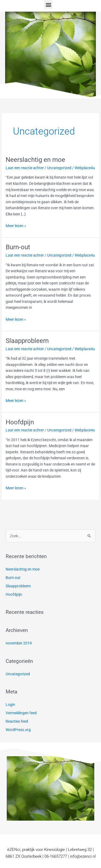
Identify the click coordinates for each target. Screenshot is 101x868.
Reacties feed (17, 721)
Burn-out (18, 247)
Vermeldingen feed (21, 713)
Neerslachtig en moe (35, 160)
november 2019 (19, 643)
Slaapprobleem (27, 341)
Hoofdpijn (20, 422)
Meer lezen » (16, 225)
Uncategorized (59, 168)
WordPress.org (18, 730)
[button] (48, 4)
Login (10, 705)
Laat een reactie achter (25, 168)
